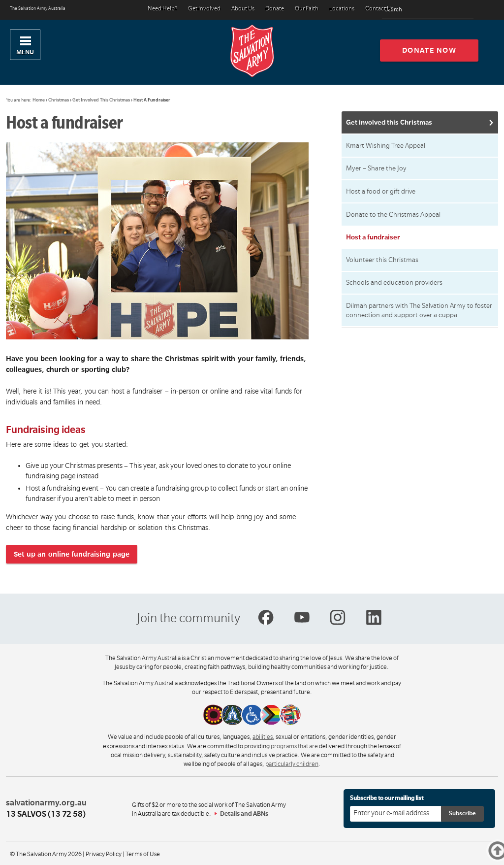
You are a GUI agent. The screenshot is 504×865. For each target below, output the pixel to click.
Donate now (429, 50)
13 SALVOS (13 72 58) (46, 814)
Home (39, 100)
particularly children (292, 764)
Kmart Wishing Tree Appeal (386, 146)
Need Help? (162, 9)
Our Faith (307, 9)
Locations (342, 9)
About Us (243, 9)
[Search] (463, 10)
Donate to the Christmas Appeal (393, 215)
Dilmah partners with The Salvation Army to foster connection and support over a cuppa (419, 310)
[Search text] (428, 10)
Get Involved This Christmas (101, 100)
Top (502, 850)
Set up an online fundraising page (72, 554)
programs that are (294, 746)
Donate (275, 9)
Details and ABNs (244, 814)
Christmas (59, 100)
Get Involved (204, 9)
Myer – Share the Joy (376, 168)
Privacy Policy (104, 854)
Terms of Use (143, 854)
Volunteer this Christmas (382, 260)
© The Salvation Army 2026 (46, 854)
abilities (263, 737)
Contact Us (379, 9)
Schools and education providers (394, 283)
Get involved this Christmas (389, 122)
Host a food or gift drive (381, 191)
